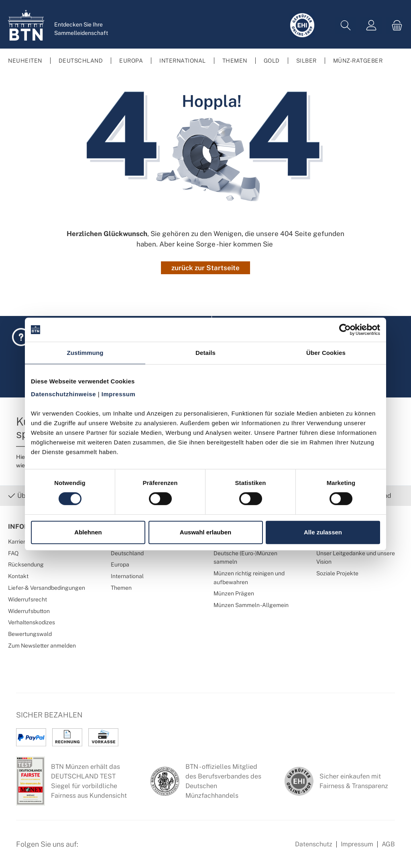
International (127, 576)
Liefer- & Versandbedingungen (47, 588)
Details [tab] (205, 353)
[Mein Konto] (371, 25)
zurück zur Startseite (205, 268)
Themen (121, 588)
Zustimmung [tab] (85, 353)
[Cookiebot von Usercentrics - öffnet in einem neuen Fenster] (345, 330)
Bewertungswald (30, 634)
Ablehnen (88, 532)
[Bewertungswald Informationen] (130, 849)
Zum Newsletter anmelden (42, 645)
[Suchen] (346, 25)
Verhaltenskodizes (32, 622)
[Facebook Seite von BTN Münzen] (91, 849)
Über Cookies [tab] (326, 353)
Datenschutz (314, 844)
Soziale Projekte (337, 573)
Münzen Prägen (234, 593)
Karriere (18, 541)
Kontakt (18, 576)
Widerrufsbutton (29, 611)
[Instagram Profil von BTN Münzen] (111, 849)
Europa (120, 564)
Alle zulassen (323, 532)
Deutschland (127, 553)
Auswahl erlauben (205, 532)
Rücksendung (26, 564)
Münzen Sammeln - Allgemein (251, 605)
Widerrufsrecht (27, 599)
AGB (388, 844)
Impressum (357, 844)
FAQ (13, 553)
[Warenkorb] (395, 25)
